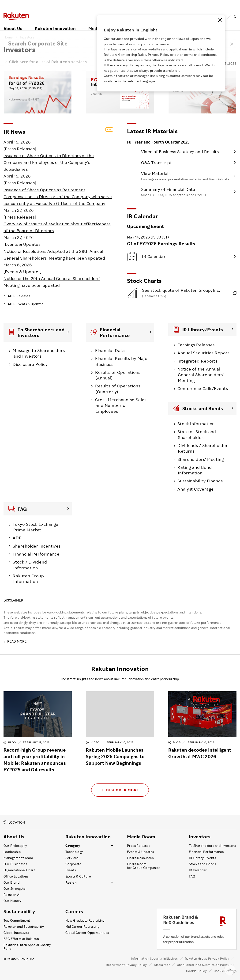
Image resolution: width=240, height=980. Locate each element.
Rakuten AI (12, 895)
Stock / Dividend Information (29, 565)
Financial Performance (35, 554)
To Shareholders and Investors (212, 846)
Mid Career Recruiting (82, 927)
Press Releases (139, 846)
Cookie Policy (196, 971)
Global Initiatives (16, 933)
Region (71, 882)
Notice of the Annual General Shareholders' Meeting (200, 375)
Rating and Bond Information (193, 470)
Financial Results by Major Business (121, 361)
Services (72, 858)
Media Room (141, 837)
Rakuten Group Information (27, 579)
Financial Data (109, 350)
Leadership (12, 852)
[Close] (220, 20)
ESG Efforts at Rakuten (21, 939)
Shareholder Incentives (36, 546)
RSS (109, 129)
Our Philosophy (15, 846)
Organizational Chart (19, 870)
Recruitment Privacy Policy (126, 965)
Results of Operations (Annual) (117, 375)
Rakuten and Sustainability (24, 927)
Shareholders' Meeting (199, 459)
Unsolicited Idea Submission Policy (203, 965)
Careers (74, 912)
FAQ (192, 876)
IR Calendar (198, 870)
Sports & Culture (78, 876)
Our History (12, 901)
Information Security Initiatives (155, 958)
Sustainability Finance (199, 481)
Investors (27, 37)
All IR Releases (17, 296)
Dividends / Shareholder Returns (201, 448)
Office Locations (16, 876)
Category (73, 846)
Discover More (120, 790)
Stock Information (195, 424)
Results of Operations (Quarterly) (117, 389)
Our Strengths (14, 889)
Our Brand (12, 882)
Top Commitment (17, 920)
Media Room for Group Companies (144, 866)
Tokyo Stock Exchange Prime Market (35, 527)
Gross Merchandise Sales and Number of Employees (120, 405)
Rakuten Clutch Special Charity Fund (27, 947)
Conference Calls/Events (202, 388)
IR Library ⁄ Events (202, 858)
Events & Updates (140, 852)
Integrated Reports (196, 361)
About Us (13, 23)
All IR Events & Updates (23, 304)
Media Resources (140, 858)
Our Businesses (15, 864)
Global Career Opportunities (87, 933)
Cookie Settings (225, 971)
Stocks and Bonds (202, 864)
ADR (16, 538)
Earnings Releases (195, 345)
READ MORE (15, 641)
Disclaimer (162, 965)
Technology (74, 852)
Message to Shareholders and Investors (38, 353)
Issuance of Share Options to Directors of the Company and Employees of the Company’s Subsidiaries (49, 162)
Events (71, 870)
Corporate (73, 864)
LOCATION (14, 822)
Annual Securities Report (202, 353)
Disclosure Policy (29, 364)
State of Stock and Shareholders (196, 434)
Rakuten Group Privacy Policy (207, 958)
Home (8, 37)
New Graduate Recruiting (85, 920)
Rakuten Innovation (55, 23)
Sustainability (19, 912)
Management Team (18, 858)
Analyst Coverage (194, 489)
